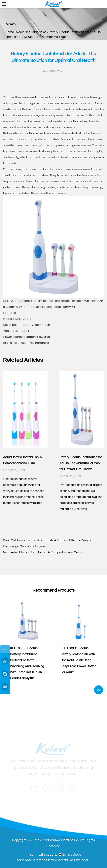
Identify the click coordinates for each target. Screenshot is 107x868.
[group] (28, 640)
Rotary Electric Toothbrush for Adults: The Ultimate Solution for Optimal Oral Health (81, 463)
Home (10, 32)
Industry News (36, 32)
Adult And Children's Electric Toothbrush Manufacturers (54, 860)
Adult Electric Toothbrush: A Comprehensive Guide (47, 552)
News (20, 32)
